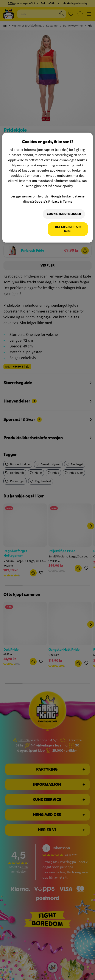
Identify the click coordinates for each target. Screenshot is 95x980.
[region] (47, 188)
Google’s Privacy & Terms (53, 201)
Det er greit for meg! (68, 229)
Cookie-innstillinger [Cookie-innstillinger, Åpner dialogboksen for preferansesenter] (64, 214)
